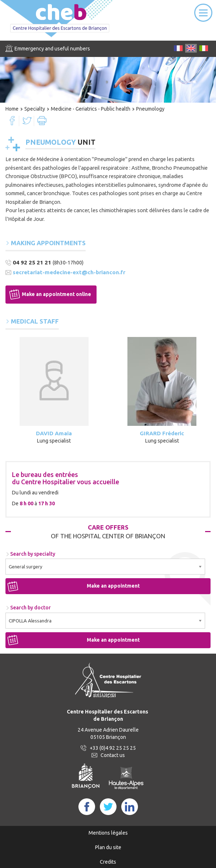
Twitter (27, 121)
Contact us (113, 755)
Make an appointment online (56, 294)
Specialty (35, 109)
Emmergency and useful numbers (52, 49)
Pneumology (150, 109)
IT (204, 48)
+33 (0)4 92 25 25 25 (113, 748)
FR (178, 48)
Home (12, 109)
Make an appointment (113, 586)
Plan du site (108, 847)
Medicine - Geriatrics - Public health (91, 109)
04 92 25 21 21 (32, 262)
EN (191, 48)
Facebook (12, 121)
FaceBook (87, 807)
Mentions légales (108, 833)
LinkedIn (130, 807)
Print (42, 121)
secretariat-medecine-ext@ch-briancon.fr (69, 272)
